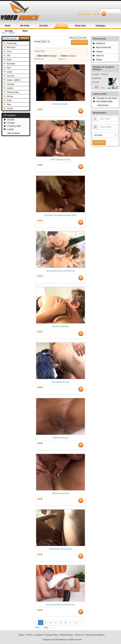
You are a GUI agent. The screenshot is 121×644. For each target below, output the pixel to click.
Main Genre (11, 47)
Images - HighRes (13, 80)
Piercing (10, 96)
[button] (105, 135)
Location (10, 88)
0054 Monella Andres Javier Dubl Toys (61, 271)
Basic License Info (104, 47)
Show (72, 38)
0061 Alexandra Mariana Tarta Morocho (60, 605)
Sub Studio (11, 64)
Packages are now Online (107, 98)
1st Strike (11, 123)
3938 (46, 628)
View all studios (14, 133)
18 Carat (11, 120)
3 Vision (10, 129)
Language (11, 84)
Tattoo (9, 104)
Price (9, 68)
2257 (9, 55)
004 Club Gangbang (60, 104)
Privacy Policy (51, 635)
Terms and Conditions (95, 635)
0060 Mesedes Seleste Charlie (60, 549)
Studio (9, 60)
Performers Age (13, 92)
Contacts (39, 635)
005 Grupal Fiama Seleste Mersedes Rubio (61, 215)
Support (99, 52)
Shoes (9, 100)
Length (9, 72)
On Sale (10, 108)
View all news (103, 105)
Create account (84, 14)
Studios (99, 60)
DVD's (29, 635)
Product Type (12, 43)
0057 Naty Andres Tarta (61, 382)
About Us (100, 56)
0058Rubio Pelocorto (61, 438)
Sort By (37, 42)
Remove (40, 59)
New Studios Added (104, 101)
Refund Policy (66, 635)
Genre (9, 51)
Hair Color (11, 76)
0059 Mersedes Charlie (60, 493)
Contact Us (101, 43)
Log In (96, 14)
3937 (37, 628)
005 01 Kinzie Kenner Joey (60, 160)
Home (21, 635)
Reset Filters (40, 51)
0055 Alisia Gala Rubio (60, 326)
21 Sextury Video (14, 126)
